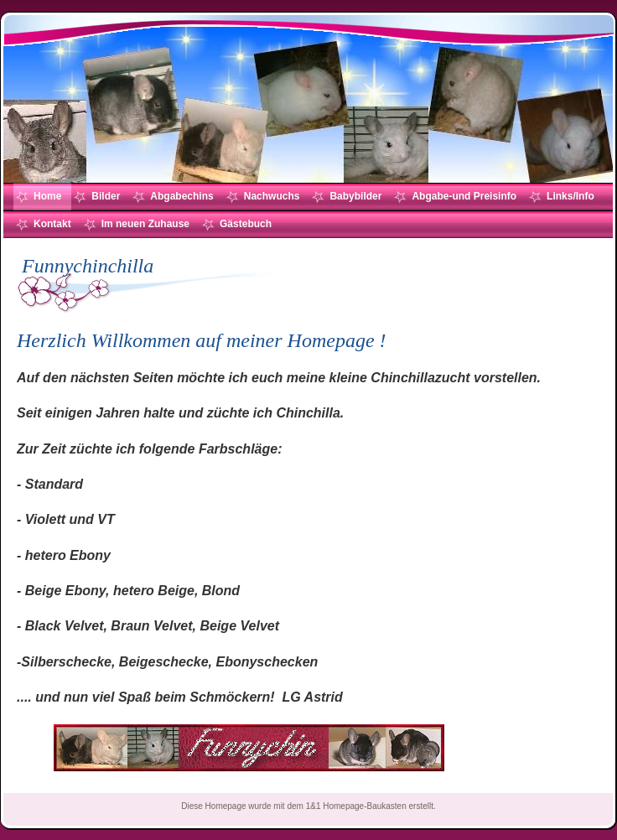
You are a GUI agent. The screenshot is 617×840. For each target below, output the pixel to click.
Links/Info (570, 196)
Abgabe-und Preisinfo (464, 196)
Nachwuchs (272, 196)
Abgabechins (181, 196)
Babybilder (355, 196)
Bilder (106, 196)
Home (47, 196)
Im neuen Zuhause (145, 224)
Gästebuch (246, 224)
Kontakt (52, 224)
